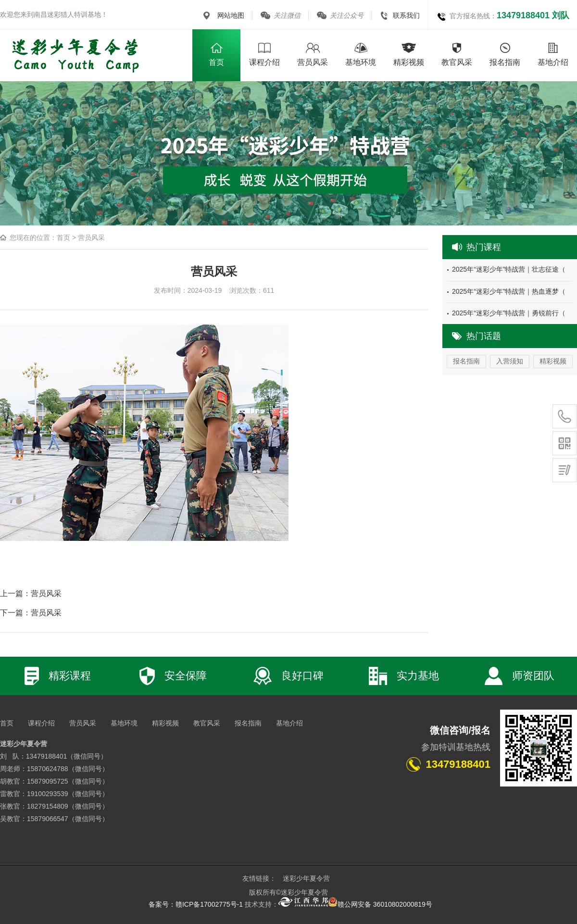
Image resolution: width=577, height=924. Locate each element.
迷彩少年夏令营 (306, 878)
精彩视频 (553, 361)
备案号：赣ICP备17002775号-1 (196, 904)
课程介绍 (41, 723)
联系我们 (406, 15)
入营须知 (510, 361)
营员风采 (91, 237)
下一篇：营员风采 (31, 613)
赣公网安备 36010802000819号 (380, 904)
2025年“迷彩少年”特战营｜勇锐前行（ (509, 313)
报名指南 (466, 361)
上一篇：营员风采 (31, 593)
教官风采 (207, 723)
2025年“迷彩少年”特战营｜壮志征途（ (509, 269)
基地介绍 (289, 723)
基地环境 (124, 723)
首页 (63, 237)
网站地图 (231, 15)
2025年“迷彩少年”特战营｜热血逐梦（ (509, 291)
